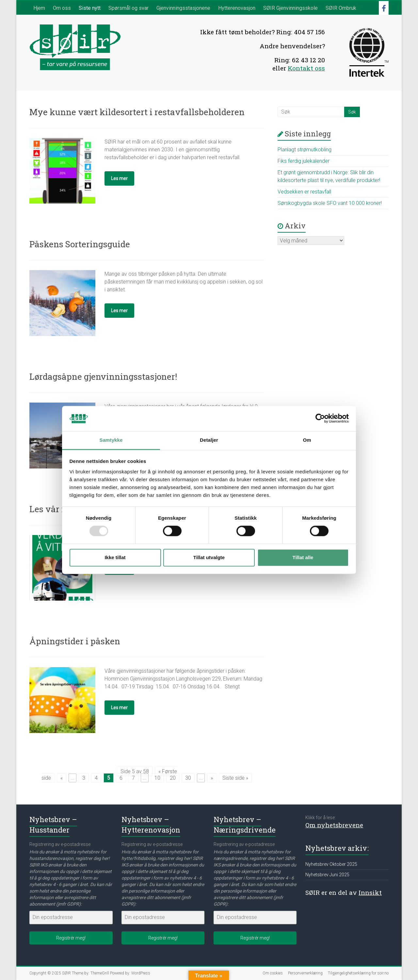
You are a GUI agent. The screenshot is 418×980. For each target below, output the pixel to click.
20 (173, 778)
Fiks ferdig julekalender (304, 161)
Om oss (62, 8)
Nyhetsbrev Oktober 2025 (331, 864)
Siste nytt (90, 8)
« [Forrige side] (62, 778)
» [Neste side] (212, 778)
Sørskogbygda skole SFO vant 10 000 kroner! (330, 203)
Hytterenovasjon (237, 8)
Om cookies (273, 973)
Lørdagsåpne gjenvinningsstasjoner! (103, 376)
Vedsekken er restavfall (304, 192)
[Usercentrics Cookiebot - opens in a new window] (320, 419)
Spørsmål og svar (129, 8)
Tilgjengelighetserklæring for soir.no (358, 973)
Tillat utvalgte (209, 557)
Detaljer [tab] (209, 440)
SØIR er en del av (344, 892)
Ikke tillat (115, 557)
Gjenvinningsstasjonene (183, 8)
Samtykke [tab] (111, 440)
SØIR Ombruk (341, 8)
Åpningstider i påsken (75, 641)
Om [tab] (307, 440)
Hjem (39, 8)
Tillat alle (303, 557)
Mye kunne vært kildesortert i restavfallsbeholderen (137, 112)
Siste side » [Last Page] (235, 778)
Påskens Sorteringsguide (80, 244)
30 (188, 778)
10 (157, 778)
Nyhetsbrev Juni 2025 (327, 875)
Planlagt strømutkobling (305, 150)
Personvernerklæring (305, 973)
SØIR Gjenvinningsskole (290, 8)
